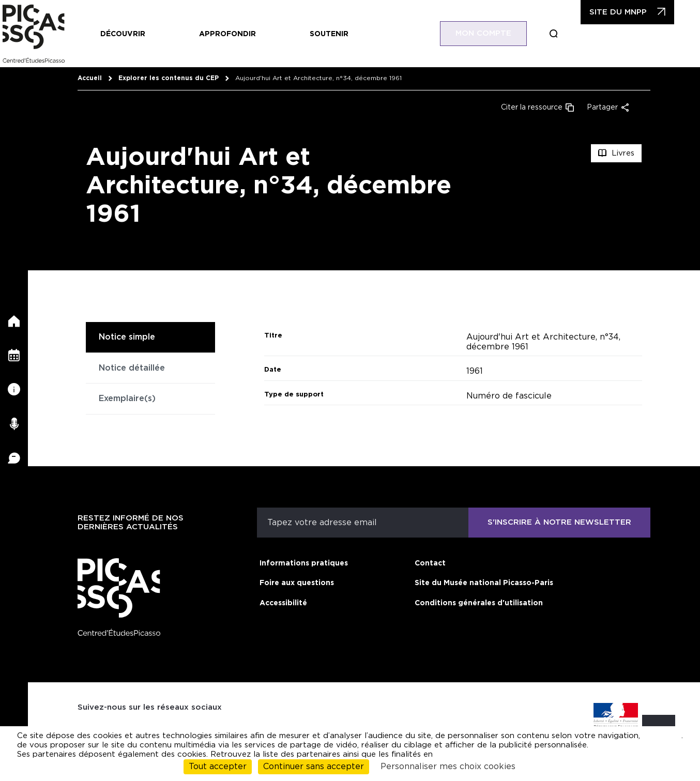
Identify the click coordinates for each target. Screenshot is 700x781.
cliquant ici (661, 736)
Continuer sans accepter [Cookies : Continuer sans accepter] (314, 767)
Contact (430, 563)
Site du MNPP (634, 12)
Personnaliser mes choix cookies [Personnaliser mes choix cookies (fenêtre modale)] (448, 767)
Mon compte (499, 33)
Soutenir (329, 34)
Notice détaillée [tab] (132, 368)
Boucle (569, 34)
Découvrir (123, 34)
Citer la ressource (532, 108)
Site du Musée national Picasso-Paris (484, 583)
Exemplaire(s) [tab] (127, 399)
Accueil (90, 78)
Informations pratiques (304, 563)
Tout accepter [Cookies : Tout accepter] (218, 767)
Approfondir (227, 34)
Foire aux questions (297, 583)
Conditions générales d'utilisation (479, 603)
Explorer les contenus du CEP (169, 78)
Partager (602, 108)
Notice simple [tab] (127, 337)
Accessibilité (283, 603)
